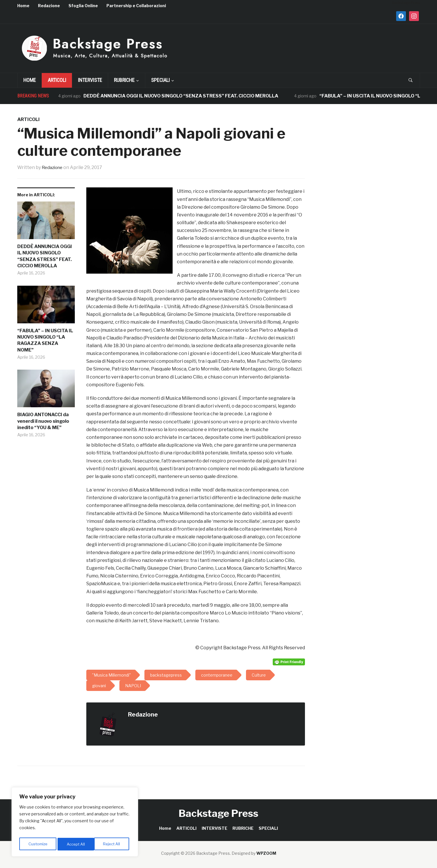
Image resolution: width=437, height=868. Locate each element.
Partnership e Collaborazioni (136, 6)
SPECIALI (160, 80)
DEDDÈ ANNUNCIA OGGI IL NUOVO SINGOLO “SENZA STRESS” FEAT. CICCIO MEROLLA (181, 96)
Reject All (76, 844)
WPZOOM (266, 853)
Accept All (113, 844)
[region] (75, 823)
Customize (38, 844)
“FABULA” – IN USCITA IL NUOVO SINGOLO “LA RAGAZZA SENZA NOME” (45, 340)
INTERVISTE (90, 80)
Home (23, 6)
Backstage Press (218, 813)
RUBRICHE (124, 80)
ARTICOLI (57, 80)
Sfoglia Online (83, 6)
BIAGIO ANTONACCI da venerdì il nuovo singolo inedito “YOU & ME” (43, 421)
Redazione (49, 6)
